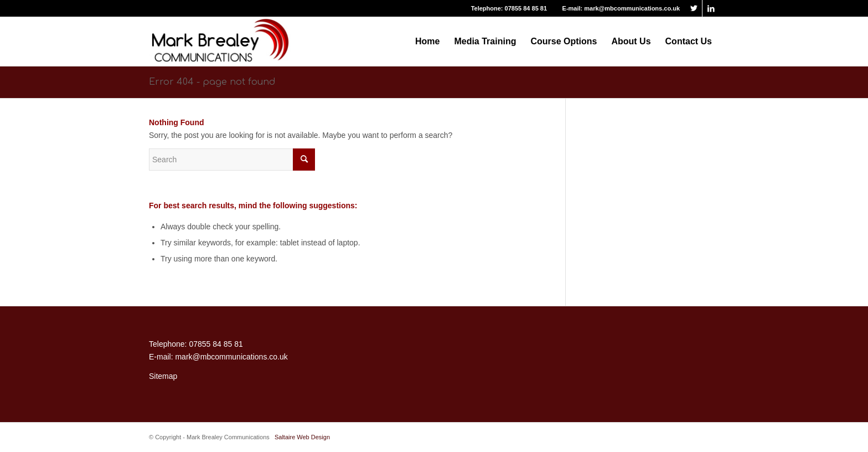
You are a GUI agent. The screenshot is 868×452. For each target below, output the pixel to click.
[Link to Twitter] (694, 8)
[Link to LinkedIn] (711, 8)
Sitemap (163, 376)
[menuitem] (427, 42)
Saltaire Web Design (302, 437)
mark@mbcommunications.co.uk (632, 8)
